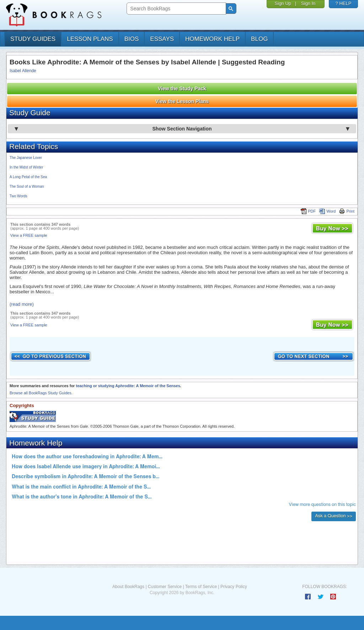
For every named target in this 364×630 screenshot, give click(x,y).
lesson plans (90, 39)
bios (132, 39)
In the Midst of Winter (26, 167)
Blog (259, 39)
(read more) (22, 304)
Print (347, 211)
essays (162, 39)
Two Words (18, 196)
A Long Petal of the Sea (28, 177)
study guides (33, 39)
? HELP (344, 3)
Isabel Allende (23, 71)
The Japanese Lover (26, 158)
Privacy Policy (234, 587)
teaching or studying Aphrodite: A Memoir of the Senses (128, 386)
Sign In (308, 3)
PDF (308, 211)
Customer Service (165, 587)
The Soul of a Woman (27, 186)
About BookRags (128, 587)
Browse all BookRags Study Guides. (41, 393)
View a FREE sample (29, 235)
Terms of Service (201, 587)
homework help (212, 39)
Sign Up (283, 3)
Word (327, 211)
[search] (175, 9)
